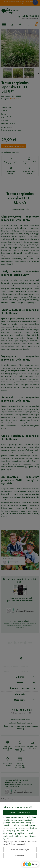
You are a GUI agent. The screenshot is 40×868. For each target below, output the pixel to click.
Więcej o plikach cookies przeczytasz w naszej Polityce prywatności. (20, 843)
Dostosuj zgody (20, 855)
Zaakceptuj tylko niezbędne (20, 850)
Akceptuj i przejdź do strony (20, 813)
